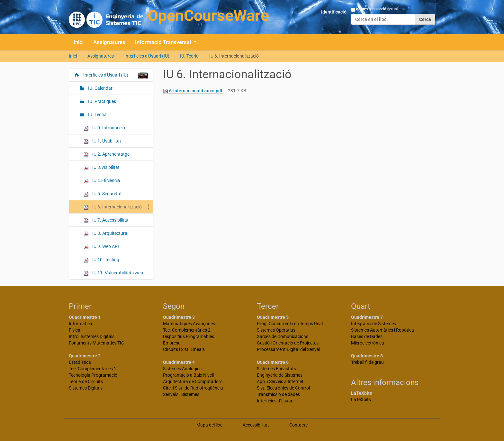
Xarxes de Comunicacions (283, 336)
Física (75, 330)
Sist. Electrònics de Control (283, 388)
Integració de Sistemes (373, 324)
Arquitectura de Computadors (193, 381)
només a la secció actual (377, 9)
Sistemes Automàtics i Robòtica (382, 330)
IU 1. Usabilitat (102, 141)
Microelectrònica (368, 343)
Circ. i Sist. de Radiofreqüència (193, 388)
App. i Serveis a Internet (280, 381)
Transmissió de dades (278, 394)
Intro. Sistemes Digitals (92, 336)
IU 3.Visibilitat (102, 167)
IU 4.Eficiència (102, 181)
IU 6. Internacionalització (113, 207)
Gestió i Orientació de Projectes (288, 343)
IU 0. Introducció (104, 128)
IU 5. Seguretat (103, 194)
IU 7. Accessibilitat (106, 220)
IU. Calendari (100, 88)
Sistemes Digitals (86, 388)
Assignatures (109, 42)
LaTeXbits (361, 400)
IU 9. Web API (101, 247)
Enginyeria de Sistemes (280, 375)
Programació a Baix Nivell (188, 375)
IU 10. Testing (101, 260)
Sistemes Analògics (182, 369)
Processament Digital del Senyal (288, 349)
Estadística (80, 362)
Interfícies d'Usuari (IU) (147, 56)
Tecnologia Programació (93, 375)
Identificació (334, 12)
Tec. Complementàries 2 (187, 330)
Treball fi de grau (367, 362)
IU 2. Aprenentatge (107, 154)
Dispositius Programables (189, 336)
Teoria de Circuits (86, 381)
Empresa (172, 343)
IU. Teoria (189, 56)
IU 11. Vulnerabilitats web (113, 273)
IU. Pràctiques (102, 101)
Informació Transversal (163, 42)
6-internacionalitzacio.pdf (193, 91)
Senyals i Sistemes (181, 394)
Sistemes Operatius (276, 330)
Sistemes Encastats (276, 369)
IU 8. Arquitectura (105, 233)
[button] (197, 42)
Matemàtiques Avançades (189, 324)
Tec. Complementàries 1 (93, 369)
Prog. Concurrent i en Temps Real (290, 324)
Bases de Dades (367, 336)
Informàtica (81, 324)
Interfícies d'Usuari (275, 401)
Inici (79, 42)
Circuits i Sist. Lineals (184, 349)
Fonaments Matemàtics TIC (96, 343)
